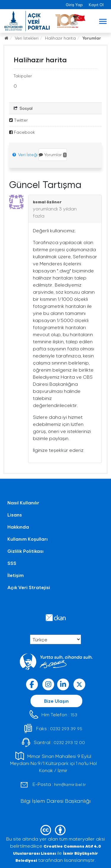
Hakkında (18, 527)
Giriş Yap (74, 5)
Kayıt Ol (96, 5)
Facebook (22, 132)
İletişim (16, 575)
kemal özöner (47, 202)
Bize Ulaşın (56, 701)
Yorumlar (92, 38)
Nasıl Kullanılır (23, 502)
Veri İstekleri (27, 38)
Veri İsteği (25, 155)
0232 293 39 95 (66, 729)
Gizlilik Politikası (25, 551)
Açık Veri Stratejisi (29, 587)
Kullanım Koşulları (28, 539)
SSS (12, 563)
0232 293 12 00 (69, 742)
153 (74, 715)
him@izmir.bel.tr (70, 784)
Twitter (18, 120)
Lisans (15, 515)
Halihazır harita (60, 38)
